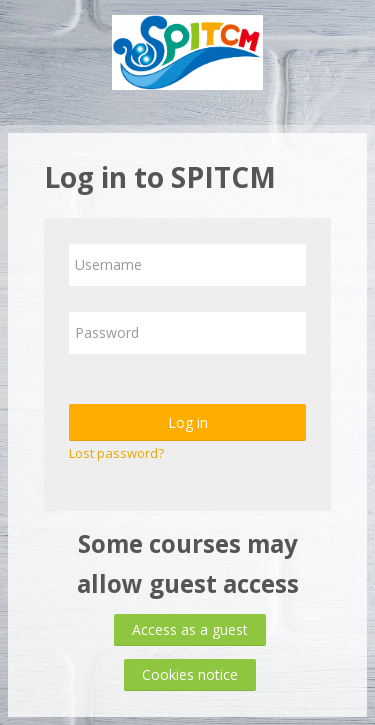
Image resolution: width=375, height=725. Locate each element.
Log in (188, 422)
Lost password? (116, 453)
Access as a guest (190, 629)
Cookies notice (190, 674)
